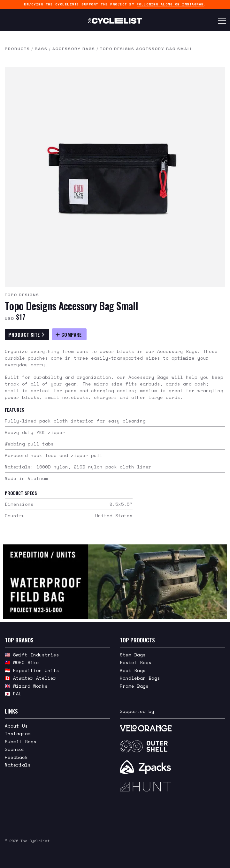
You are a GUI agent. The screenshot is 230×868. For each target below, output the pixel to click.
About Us (16, 726)
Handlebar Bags (140, 678)
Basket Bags (136, 662)
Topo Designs (22, 295)
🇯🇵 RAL (13, 694)
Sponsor (15, 749)
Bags (41, 49)
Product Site (26, 334)
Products (17, 49)
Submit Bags (21, 741)
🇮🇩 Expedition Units (32, 670)
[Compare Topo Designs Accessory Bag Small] (69, 334)
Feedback (16, 757)
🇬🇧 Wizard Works (26, 686)
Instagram (18, 733)
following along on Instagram (170, 4)
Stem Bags (133, 655)
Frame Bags (134, 686)
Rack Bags (133, 670)
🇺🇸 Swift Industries (32, 655)
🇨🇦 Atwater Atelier (31, 678)
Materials (18, 765)
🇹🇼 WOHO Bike (22, 662)
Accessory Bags (74, 49)
